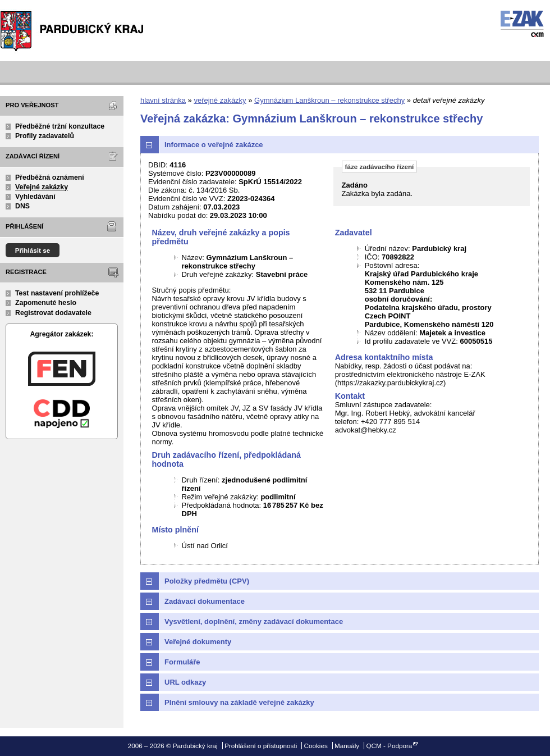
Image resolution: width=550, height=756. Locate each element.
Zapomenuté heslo (46, 303)
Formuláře (182, 662)
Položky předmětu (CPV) (207, 581)
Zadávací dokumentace (205, 601)
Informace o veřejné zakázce (214, 145)
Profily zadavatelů (45, 136)
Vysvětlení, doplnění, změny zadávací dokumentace (254, 621)
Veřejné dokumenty (198, 642)
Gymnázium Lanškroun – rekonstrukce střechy (329, 100)
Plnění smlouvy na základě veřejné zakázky (239, 702)
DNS (22, 206)
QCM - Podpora (389, 746)
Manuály (347, 746)
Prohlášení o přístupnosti (261, 746)
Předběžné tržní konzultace (60, 126)
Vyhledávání (35, 197)
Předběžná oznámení (50, 177)
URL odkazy (185, 682)
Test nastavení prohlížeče (57, 293)
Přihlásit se (33, 250)
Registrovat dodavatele (53, 313)
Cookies (316, 746)
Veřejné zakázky (42, 187)
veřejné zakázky (220, 100)
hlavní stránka (163, 100)
